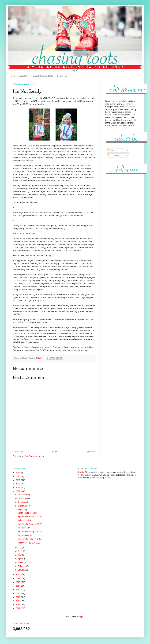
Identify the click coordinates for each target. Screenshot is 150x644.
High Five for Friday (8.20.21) (30, 524)
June (20, 551)
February (22, 566)
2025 (18, 476)
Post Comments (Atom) (34, 456)
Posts (111, 150)
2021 (18, 491)
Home (13, 76)
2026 (18, 473)
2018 (18, 582)
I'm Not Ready (24, 528)
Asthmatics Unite (25, 520)
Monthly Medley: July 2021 (29, 543)
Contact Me (62, 76)
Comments (113, 155)
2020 (18, 575)
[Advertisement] (121, 225)
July (20, 547)
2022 (18, 488)
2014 (18, 597)
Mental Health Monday (27, 513)
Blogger (80, 617)
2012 (18, 605)
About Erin (24, 76)
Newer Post (19, 452)
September (23, 506)
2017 (18, 586)
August (21, 510)
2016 (18, 590)
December (23, 495)
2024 (18, 480)
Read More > (128, 125)
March (21, 563)
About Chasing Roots (43, 76)
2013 (18, 601)
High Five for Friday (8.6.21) (29, 539)
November (23, 498)
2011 (18, 608)
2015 (18, 593)
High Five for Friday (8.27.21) (30, 517)
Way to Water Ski (25, 535)
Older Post (90, 452)
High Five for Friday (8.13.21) (30, 531)
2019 (18, 578)
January (22, 570)
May (20, 555)
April (20, 559)
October (22, 502)
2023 (18, 484)
